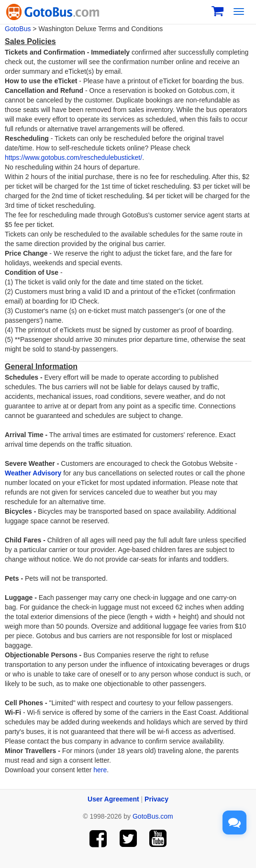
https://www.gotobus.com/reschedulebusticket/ (73, 158)
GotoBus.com (153, 816)
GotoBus (18, 29)
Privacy (156, 799)
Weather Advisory (33, 473)
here (100, 770)
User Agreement (113, 799)
